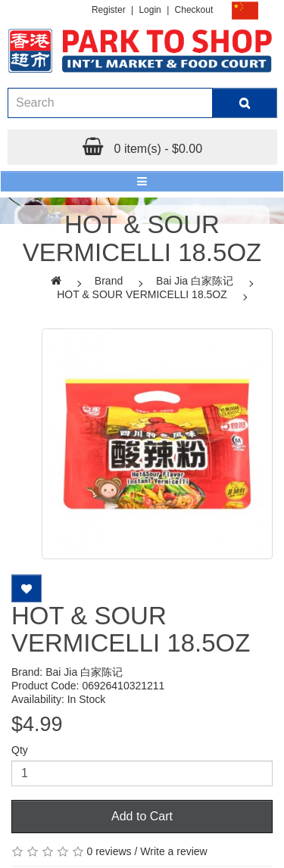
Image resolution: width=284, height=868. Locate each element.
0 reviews (109, 851)
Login (150, 10)
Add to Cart (142, 816)
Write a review (173, 851)
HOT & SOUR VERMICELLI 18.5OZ (142, 294)
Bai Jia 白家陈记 (195, 281)
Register (109, 10)
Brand (109, 281)
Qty (20, 750)
